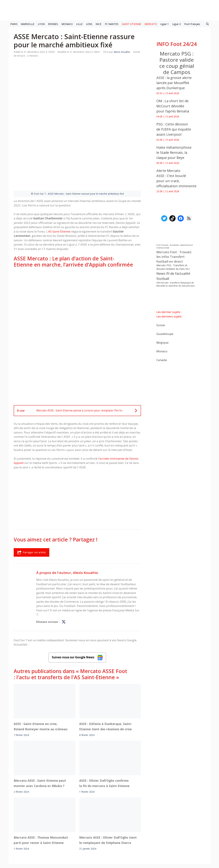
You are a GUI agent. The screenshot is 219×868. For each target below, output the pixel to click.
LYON (41, 24)
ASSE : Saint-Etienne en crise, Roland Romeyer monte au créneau (41, 684)
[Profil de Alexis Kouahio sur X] (64, 580)
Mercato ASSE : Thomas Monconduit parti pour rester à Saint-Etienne (41, 798)
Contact (91, 836)
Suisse (161, 325)
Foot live (58, 827)
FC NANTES (112, 24)
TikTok (139, 827)
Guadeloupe (165, 334)
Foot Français (192, 24)
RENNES (53, 24)
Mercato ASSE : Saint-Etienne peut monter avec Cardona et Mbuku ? (40, 741)
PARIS (14, 24)
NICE (99, 24)
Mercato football (75, 827)
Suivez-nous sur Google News (77, 615)
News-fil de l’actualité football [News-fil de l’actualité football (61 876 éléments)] (173, 276)
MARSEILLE (28, 24)
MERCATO (151, 24)
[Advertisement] (77, 255)
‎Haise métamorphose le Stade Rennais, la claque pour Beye (174, 152)
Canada (162, 360)
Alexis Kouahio (85, 530)
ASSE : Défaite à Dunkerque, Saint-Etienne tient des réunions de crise (106, 684)
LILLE (79, 24)
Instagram (127, 827)
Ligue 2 (177, 24)
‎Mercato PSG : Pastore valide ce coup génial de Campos (177, 63)
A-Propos (73, 836)
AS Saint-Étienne (59, 189)
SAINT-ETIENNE (131, 24)
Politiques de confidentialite (121, 836)
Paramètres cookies (171, 827)
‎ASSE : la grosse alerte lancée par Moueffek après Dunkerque (174, 83)
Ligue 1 (165, 24)
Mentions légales (49, 836)
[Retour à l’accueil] (109, 10)
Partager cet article (31, 510)
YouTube (151, 827)
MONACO (67, 24)
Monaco (162, 351)
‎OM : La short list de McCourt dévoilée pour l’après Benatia (173, 106)
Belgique (162, 343)
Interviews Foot (97, 827)
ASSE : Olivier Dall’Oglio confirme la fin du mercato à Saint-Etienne (104, 741)
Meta (115, 827)
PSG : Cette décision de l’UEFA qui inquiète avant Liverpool (174, 129)
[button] (207, 24)
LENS (89, 24)
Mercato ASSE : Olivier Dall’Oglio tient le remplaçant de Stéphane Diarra (108, 798)
